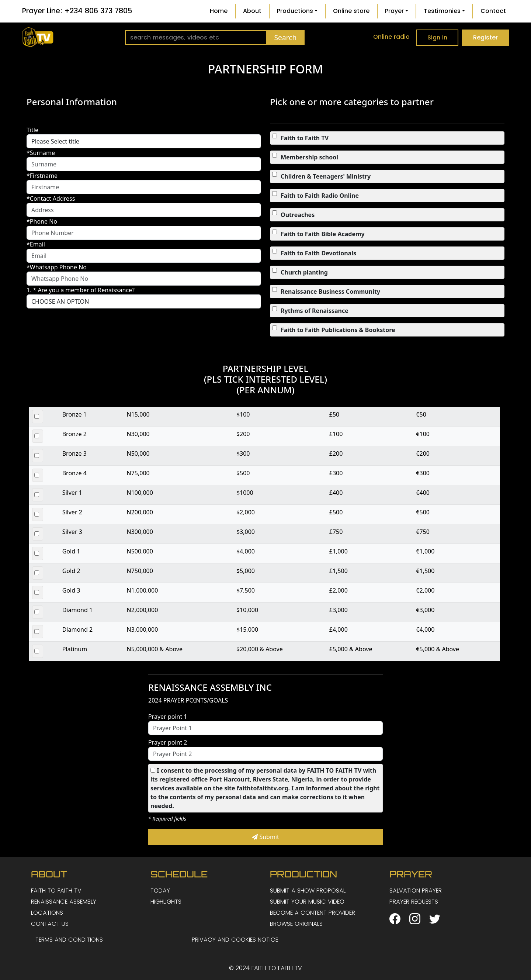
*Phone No (42, 221)
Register (485, 37)
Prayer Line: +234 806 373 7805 (77, 11)
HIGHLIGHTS (166, 902)
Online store (351, 11)
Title (32, 130)
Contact (493, 11)
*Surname (41, 153)
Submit (265, 837)
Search (286, 37)
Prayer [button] (394, 11)
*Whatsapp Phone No (57, 267)
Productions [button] (295, 11)
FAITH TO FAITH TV (56, 891)
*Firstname (42, 176)
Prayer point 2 (168, 742)
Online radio (391, 37)
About (252, 11)
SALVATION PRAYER (416, 891)
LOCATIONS (47, 913)
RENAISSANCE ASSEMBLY (64, 902)
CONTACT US (50, 924)
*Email (36, 244)
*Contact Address (51, 199)
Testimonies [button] (442, 11)
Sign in (437, 37)
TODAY (160, 891)
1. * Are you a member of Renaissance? (81, 290)
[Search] (196, 38)
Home (219, 11)
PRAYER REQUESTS (414, 902)
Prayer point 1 (168, 717)
